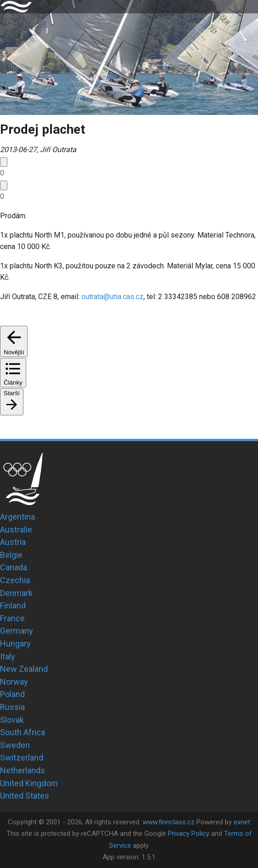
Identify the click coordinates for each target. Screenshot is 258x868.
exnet (242, 822)
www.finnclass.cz (169, 822)
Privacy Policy (189, 834)
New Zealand (24, 669)
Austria (13, 542)
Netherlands (23, 770)
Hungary (15, 644)
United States (25, 796)
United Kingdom (29, 783)
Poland (12, 694)
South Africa (23, 732)
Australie (16, 530)
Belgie (11, 555)
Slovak (12, 720)
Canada (14, 567)
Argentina (17, 517)
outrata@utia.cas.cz (112, 297)
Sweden (15, 745)
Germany (17, 631)
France (12, 618)
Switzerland (22, 757)
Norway (14, 682)
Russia (12, 707)
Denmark (16, 593)
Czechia (15, 580)
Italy (8, 656)
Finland (13, 605)
